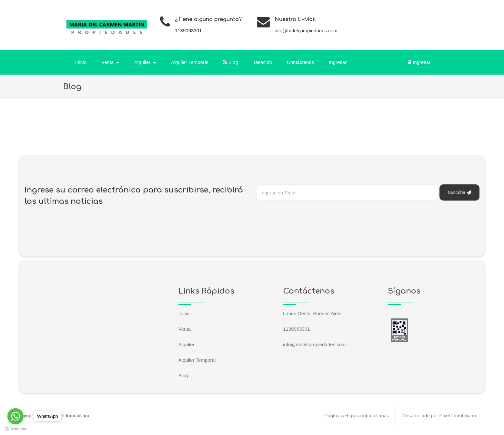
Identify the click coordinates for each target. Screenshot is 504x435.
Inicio (81, 62)
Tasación (262, 62)
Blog (231, 62)
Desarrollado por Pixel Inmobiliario (439, 415)
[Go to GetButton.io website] (15, 429)
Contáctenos (300, 62)
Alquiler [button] (143, 62)
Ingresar (338, 62)
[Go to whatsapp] (15, 416)
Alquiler (186, 344)
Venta (185, 329)
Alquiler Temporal (190, 62)
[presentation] (306, 213)
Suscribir (459, 192)
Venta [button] (108, 62)
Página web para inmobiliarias (357, 415)
